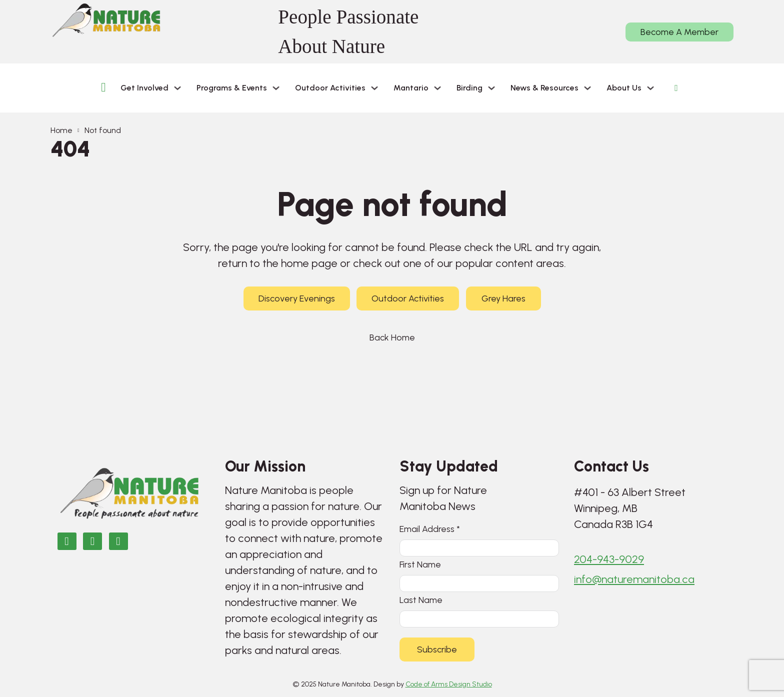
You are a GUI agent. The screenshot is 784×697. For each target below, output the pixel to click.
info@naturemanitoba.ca (634, 579)
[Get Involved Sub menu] (177, 88)
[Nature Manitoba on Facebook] (67, 541)
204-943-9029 (609, 559)
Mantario (411, 88)
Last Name (421, 600)
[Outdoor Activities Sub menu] (374, 88)
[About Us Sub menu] (650, 88)
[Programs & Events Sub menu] (276, 88)
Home (61, 130)
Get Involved (144, 88)
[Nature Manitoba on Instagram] (92, 541)
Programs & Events (232, 88)
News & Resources (544, 88)
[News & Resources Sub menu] (587, 88)
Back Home (392, 337)
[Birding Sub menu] (491, 88)
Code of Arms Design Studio (449, 684)
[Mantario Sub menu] (437, 88)
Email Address (430, 529)
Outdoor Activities (330, 88)
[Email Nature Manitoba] (118, 541)
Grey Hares (503, 298)
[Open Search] (676, 88)
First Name (420, 564)
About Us (624, 88)
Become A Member (679, 32)
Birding (469, 88)
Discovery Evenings (297, 298)
